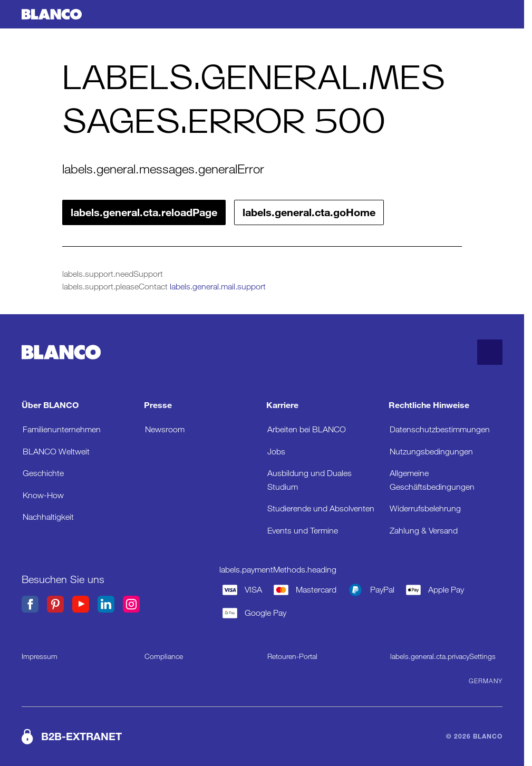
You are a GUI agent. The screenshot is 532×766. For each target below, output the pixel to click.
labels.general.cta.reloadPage (144, 212)
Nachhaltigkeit (48, 517)
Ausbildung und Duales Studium (309, 480)
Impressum (40, 656)
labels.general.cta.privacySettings (443, 656)
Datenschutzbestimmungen (440, 429)
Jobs (276, 452)
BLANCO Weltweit (56, 452)
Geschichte (43, 473)
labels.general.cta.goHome (309, 212)
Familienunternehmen (62, 429)
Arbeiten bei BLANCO (307, 429)
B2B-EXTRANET (81, 736)
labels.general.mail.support (218, 287)
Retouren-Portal (292, 656)
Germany (486, 681)
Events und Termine (303, 531)
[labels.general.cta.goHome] (52, 14)
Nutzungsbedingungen (431, 452)
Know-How (43, 495)
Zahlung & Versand (424, 531)
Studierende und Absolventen (321, 508)
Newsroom (165, 429)
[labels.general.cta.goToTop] (490, 352)
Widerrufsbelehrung (425, 508)
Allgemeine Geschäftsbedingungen (432, 480)
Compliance (164, 656)
